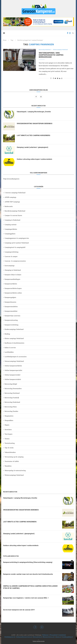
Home (5, 40)
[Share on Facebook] (53, 78)
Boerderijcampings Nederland (15, 211)
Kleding (7, 334)
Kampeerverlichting (11, 325)
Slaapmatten (9, 416)
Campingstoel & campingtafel (15, 247)
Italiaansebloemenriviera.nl (24, 637)
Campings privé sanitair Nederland (17, 243)
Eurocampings (10, 266)
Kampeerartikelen (11, 284)
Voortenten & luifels (12, 461)
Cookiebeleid (62, 635)
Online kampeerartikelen (13, 366)
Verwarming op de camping (14, 457)
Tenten (7, 439)
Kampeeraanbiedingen (12, 279)
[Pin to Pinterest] (58, 78)
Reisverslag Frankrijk (12, 398)
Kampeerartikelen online (13, 293)
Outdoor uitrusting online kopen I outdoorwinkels (35, 159)
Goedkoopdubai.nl (67, 637)
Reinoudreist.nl (38, 637)
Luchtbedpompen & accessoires (16, 357)
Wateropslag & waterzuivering (15, 470)
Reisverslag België (11, 384)
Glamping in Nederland (13, 270)
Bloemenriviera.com (49, 637)
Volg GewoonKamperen (11, 179)
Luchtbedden (9, 352)
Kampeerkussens (10, 302)
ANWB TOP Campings (12, 202)
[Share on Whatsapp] (62, 78)
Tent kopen (8, 434)
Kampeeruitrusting (11, 320)
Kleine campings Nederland (14, 338)
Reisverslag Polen (11, 407)
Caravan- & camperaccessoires (15, 261)
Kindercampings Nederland (14, 329)
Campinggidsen (10, 234)
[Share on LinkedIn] (60, 78)
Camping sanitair (11, 225)
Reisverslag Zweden (11, 411)
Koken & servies (10, 348)
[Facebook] (67, 33)
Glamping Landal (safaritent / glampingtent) (33, 147)
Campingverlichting (11, 252)
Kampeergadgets (10, 297)
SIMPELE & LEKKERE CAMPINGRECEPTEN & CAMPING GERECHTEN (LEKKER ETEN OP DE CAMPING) (31, 587)
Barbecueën (9, 206)
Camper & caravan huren (13, 215)
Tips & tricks (9, 448)
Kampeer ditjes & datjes (13, 275)
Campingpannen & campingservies (17, 238)
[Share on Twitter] (55, 78)
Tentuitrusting (10, 443)
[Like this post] (51, 78)
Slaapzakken (9, 420)
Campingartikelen (11, 229)
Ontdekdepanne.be (10, 637)
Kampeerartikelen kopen (13, 288)
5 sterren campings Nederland (15, 193)
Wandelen (8, 466)
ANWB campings (10, 197)
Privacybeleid (54, 635)
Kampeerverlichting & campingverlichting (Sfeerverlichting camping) (29, 562)
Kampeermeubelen (11, 306)
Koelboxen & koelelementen (14, 343)
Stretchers (8, 429)
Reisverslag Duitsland (12, 393)
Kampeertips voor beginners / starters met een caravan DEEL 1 (27, 598)
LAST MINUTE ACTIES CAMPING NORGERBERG (34, 135)
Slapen (7, 425)
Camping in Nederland (12, 220)
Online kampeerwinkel (12, 375)
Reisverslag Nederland (45, 50)
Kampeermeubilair (11, 311)
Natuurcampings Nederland (14, 361)
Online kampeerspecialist (13, 370)
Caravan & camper (11, 256)
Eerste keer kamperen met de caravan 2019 (19, 610)
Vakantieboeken (10, 452)
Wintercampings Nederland (61, 50)
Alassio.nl (58, 637)
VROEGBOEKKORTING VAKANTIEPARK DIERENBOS (35, 124)
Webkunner (45, 635)
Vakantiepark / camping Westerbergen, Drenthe (34, 112)
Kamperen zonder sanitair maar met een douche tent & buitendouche (29, 574)
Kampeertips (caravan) (12, 316)
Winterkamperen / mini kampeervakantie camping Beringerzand (51, 55)
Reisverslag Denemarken (13, 388)
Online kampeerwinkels (13, 379)
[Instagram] (70, 33)
